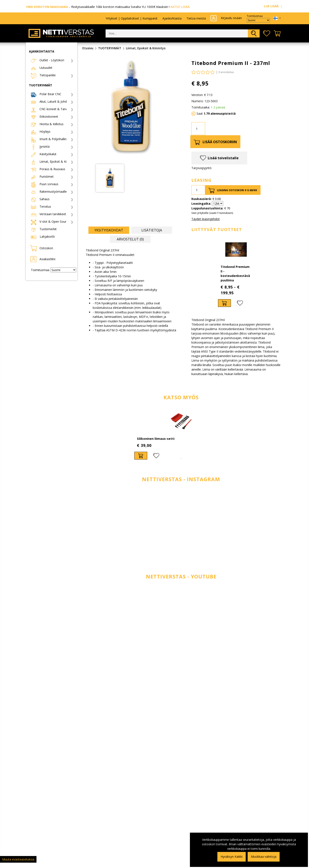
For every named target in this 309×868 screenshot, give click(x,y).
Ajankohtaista (172, 18)
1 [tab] (236, 306)
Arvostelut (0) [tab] (130, 239)
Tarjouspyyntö (201, 168)
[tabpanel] (236, 273)
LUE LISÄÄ (274, 6)
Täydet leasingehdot (206, 219)
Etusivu (88, 48)
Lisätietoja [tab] (152, 230)
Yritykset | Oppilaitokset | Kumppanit (132, 18)
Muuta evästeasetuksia (18, 859)
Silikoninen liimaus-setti (156, 439)
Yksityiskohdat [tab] (109, 230)
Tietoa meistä (196, 18)
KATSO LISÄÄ (180, 7)
